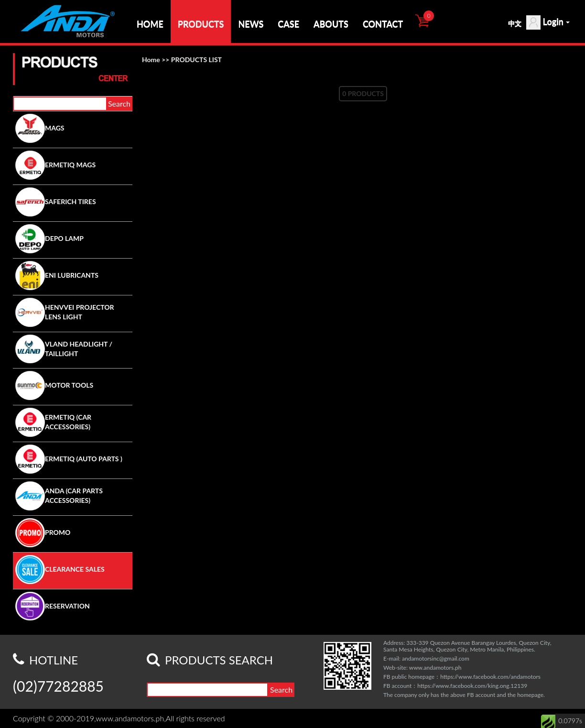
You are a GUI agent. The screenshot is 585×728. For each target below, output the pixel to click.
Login (548, 22)
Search (119, 103)
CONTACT (383, 24)
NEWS (251, 24)
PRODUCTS (201, 24)
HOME (150, 24)
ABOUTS (331, 24)
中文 (515, 23)
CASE (288, 24)
